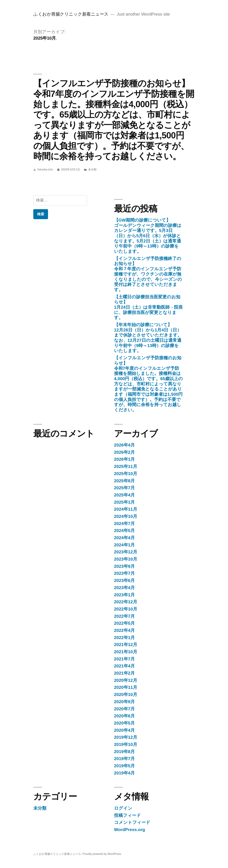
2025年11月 (126, 466)
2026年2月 (125, 452)
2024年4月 (125, 538)
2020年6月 (125, 716)
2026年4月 (125, 445)
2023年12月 (126, 552)
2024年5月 (125, 531)
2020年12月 (126, 680)
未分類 (92, 169)
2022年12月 (126, 602)
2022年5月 (125, 623)
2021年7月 (125, 659)
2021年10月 (126, 652)
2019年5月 (125, 766)
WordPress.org (130, 830)
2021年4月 (125, 666)
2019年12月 (126, 737)
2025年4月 (125, 495)
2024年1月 (125, 545)
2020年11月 (126, 687)
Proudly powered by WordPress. (102, 854)
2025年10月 (126, 474)
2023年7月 (125, 573)
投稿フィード (127, 815)
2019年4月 (125, 773)
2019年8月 (125, 752)
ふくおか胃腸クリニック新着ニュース (71, 14)
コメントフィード (132, 822)
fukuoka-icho (45, 169)
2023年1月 (125, 595)
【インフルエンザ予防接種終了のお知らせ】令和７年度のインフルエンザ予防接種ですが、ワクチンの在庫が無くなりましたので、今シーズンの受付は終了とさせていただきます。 (148, 274)
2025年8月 (125, 481)
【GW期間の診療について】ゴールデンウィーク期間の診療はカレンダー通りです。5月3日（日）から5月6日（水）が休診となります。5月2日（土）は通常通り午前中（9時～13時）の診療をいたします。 (148, 236)
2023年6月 (125, 580)
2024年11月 (126, 509)
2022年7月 (125, 616)
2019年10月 (126, 744)
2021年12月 (126, 645)
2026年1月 (125, 459)
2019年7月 (125, 759)
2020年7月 (125, 709)
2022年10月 (126, 609)
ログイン (123, 808)
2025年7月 (125, 488)
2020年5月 (125, 723)
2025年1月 (125, 502)
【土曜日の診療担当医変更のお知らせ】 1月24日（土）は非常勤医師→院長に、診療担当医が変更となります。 (148, 307)
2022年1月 (125, 638)
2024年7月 (125, 524)
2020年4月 (125, 730)
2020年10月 (126, 694)
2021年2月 (125, 673)
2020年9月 (125, 702)
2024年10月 (126, 516)
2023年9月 (125, 566)
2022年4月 (125, 630)
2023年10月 (126, 559)
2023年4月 (125, 588)
